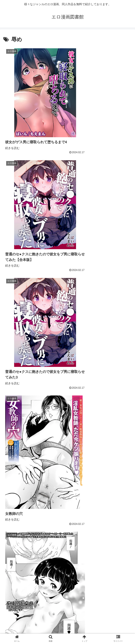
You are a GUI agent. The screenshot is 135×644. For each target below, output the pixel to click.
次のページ (67, 587)
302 (92, 603)
